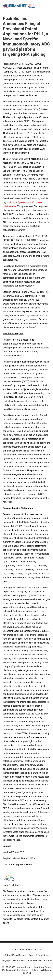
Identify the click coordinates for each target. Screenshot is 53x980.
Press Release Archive (31, 950)
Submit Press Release (15, 955)
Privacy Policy (34, 961)
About (14, 950)
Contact (48, 961)
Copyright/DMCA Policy (13, 961)
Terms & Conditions (39, 955)
